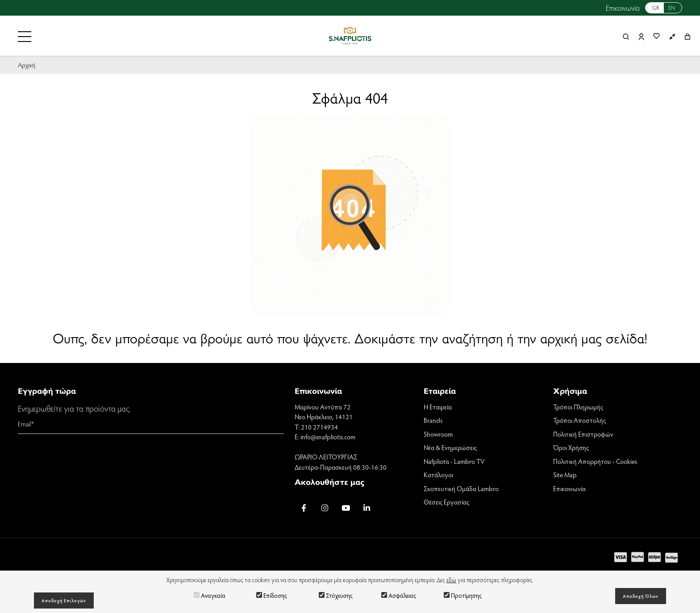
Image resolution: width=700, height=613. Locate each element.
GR (656, 8)
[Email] (151, 424)
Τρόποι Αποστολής (579, 420)
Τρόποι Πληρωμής (578, 407)
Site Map (565, 475)
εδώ (451, 580)
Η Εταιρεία (438, 407)
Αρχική (27, 65)
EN (672, 8)
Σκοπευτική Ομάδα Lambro (461, 488)
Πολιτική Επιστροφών (583, 434)
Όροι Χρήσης (571, 447)
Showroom (438, 434)
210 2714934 (319, 427)
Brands (433, 420)
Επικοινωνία (623, 8)
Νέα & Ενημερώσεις (450, 447)
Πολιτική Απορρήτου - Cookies (595, 461)
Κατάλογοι (438, 475)
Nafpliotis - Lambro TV (454, 461)
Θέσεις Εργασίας (446, 502)
